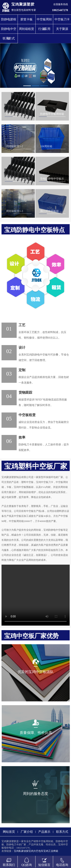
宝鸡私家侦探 (21, 851)
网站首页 (9, 832)
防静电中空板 (9, 30)
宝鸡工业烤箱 (51, 851)
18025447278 (60, 10)
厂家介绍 (27, 832)
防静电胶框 (9, 19)
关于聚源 (62, 29)
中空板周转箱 (44, 21)
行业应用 (44, 29)
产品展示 (44, 832)
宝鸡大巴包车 (36, 851)
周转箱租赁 (27, 29)
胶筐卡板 (27, 19)
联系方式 (9, 38)
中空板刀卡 (62, 19)
